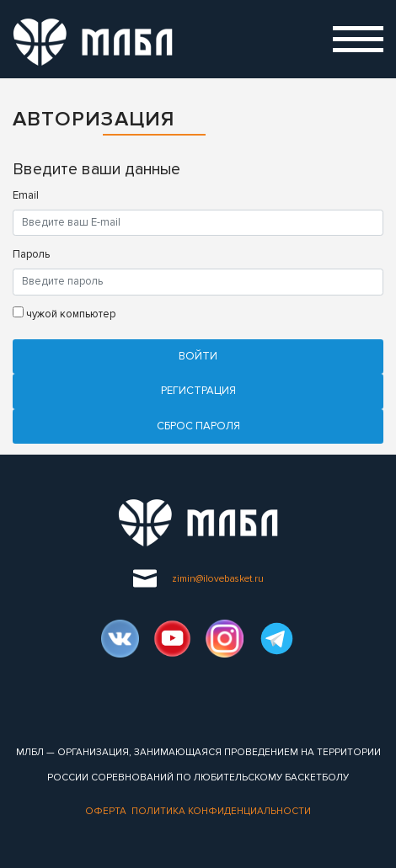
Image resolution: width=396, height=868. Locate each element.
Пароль (31, 254)
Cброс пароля (198, 426)
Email (26, 195)
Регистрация (198, 391)
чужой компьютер (64, 314)
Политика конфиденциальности (221, 811)
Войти (198, 356)
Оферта (106, 811)
